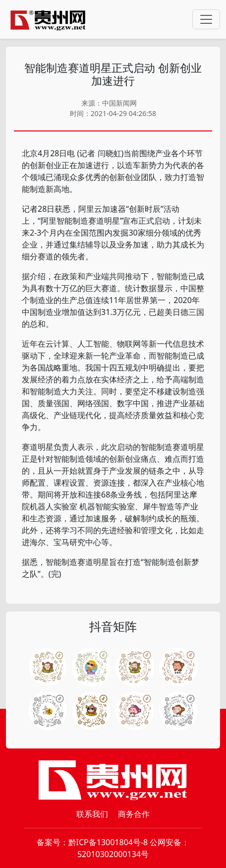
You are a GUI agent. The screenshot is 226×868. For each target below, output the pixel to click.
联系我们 (92, 814)
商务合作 (134, 814)
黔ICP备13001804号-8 (108, 842)
